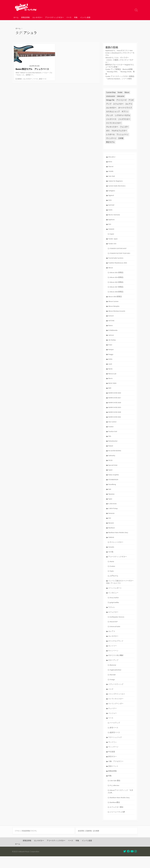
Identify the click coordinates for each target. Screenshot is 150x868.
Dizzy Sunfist (114, 605)
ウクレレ (112, 615)
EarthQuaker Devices (117, 625)
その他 (111, 559)
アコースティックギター (54, 17)
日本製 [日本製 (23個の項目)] (121, 138)
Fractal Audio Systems (116, 260)
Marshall (113, 684)
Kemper (111, 353)
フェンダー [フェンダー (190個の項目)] (124, 127)
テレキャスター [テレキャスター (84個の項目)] (112, 127)
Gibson (111, 270)
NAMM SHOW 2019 (115, 412)
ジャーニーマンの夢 (117, 823)
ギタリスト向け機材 (116, 664)
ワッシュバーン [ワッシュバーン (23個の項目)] (123, 135)
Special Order (113, 471)
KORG (110, 363)
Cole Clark (112, 177)
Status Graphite (114, 480)
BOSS (110, 162)
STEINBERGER (113, 485)
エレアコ (112, 640)
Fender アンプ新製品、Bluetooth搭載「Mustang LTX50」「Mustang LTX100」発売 (120, 72)
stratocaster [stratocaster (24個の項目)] (111, 96)
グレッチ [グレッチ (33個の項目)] (110, 115)
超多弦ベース (115, 742)
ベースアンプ (115, 733)
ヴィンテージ (113, 757)
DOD (110, 201)
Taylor (110, 505)
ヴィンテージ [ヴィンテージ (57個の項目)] (111, 138)
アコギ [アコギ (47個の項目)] (131, 100)
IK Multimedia (113, 334)
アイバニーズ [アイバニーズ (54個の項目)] (121, 100)
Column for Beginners (116, 182)
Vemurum (112, 520)
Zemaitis (111, 554)
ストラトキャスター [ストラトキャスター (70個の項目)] (114, 123)
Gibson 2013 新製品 (117, 275)
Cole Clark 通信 (115, 792)
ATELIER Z (112, 157)
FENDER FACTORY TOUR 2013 (120, 255)
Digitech (111, 196)
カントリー (113, 654)
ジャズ (111, 698)
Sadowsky (112, 461)
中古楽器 (112, 762)
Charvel (111, 167)
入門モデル (114, 583)
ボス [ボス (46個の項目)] (108, 131)
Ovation (111, 431)
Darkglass (112, 191)
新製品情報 (25, 17)
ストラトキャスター (116, 708)
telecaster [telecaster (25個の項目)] (121, 96)
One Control (113, 427)
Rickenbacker (113, 446)
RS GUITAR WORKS (115, 456)
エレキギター (37, 17)
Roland (111, 451)
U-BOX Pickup (113, 515)
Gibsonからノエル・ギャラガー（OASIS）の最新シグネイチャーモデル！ (119, 60)
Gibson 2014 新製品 (117, 280)
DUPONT (112, 206)
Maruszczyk (112, 378)
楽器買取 (81, 842)
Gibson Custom (114, 304)
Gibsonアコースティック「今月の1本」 (121, 803)
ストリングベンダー (116, 713)
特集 (76, 17)
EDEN (110, 211)
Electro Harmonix (114, 216)
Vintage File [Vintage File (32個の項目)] (110, 100)
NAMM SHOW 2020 (115, 417)
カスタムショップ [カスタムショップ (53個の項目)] (113, 112)
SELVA (111, 466)
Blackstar (113, 674)
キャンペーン (113, 659)
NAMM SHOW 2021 (115, 422)
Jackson (111, 338)
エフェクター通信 (117, 818)
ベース (69, 17)
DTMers (18, 842)
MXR (110, 392)
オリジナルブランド (116, 649)
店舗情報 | (90, 842)
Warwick (111, 529)
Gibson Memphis (114, 309)
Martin (111, 373)
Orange (112, 689)
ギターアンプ (113, 669)
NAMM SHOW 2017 (115, 402)
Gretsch (111, 319)
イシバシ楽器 (85, 17)
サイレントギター (117, 549)
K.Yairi (110, 348)
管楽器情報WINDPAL (30, 842)
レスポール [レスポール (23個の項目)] (110, 135)
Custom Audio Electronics (117, 187)
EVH (110, 226)
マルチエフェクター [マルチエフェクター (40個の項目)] (119, 131)
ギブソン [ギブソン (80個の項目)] (125, 112)
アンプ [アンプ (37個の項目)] (109, 104)
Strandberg (112, 490)
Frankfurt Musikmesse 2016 (118, 265)
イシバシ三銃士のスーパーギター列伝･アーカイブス (120, 589)
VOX (110, 525)
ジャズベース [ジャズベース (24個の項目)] (111, 119)
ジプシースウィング (116, 693)
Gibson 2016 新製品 (115, 299)
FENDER (111, 231)
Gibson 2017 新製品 (117, 290)
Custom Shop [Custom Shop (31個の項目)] (111, 93)
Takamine (112, 500)
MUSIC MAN (112, 387)
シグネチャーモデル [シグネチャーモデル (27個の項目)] (123, 115)
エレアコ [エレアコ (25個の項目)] (129, 104)
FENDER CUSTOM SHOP (118, 250)
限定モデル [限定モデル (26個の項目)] (110, 142)
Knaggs (111, 358)
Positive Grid (113, 436)
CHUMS (111, 172)
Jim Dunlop (112, 343)
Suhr (110, 495)
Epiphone (112, 221)
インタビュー (113, 601)
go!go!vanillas (115, 610)
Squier (112, 236)
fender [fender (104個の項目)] (120, 93)
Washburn (112, 534)
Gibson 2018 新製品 (117, 294)
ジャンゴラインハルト (117, 703)
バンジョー (113, 723)
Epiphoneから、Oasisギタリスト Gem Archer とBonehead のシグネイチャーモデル (119, 53)
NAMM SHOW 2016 (115, 397)
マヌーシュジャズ (115, 747)
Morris (111, 382)
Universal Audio (115, 635)
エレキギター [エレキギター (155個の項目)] (111, 108)
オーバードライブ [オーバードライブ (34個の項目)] (125, 108)
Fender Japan (113, 240)
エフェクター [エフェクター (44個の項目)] (118, 104)
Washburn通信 (115, 814)
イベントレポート (115, 596)
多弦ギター (113, 767)
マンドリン (113, 752)
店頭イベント (113, 777)
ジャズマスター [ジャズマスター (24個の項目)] (124, 119)
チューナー (113, 718)
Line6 (110, 368)
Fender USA (112, 245)
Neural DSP (114, 630)
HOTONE (112, 324)
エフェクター (113, 620)
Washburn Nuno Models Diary (119, 539)
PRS (110, 441)
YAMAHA (111, 544)
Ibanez (20, 79)
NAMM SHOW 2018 (115, 407)
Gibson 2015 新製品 (117, 285)
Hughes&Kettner (116, 679)
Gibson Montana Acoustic (117, 314)
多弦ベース (43, 79)
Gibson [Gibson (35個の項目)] (127, 93)
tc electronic (113, 510)
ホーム (16, 17)
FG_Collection (115, 796)
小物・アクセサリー (116, 772)
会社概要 (97, 842)
